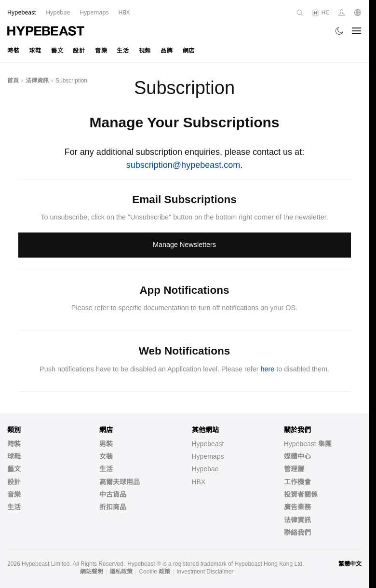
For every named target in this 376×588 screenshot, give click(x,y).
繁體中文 (350, 564)
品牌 (167, 51)
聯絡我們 (297, 533)
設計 (79, 51)
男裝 (106, 444)
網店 (189, 51)
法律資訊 (37, 81)
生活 (123, 51)
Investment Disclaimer (205, 572)
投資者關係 (301, 494)
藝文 (57, 51)
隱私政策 (121, 572)
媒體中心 (297, 456)
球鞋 (35, 51)
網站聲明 (92, 572)
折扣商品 (113, 507)
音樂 (101, 51)
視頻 (145, 51)
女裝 (106, 456)
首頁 (13, 81)
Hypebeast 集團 (308, 444)
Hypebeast (208, 444)
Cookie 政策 (154, 572)
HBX (199, 482)
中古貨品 (113, 494)
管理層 (294, 469)
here (268, 369)
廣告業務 (297, 507)
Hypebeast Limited (46, 564)
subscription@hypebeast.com (183, 165)
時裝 (13, 51)
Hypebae (205, 469)
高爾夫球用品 (120, 482)
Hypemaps (208, 456)
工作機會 (297, 482)
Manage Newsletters (184, 245)
